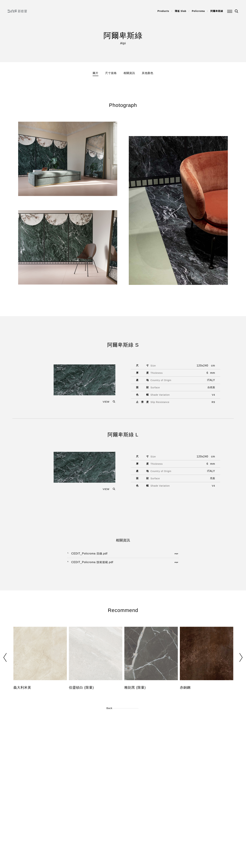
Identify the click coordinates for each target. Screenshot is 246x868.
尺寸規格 (111, 73)
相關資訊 (129, 73)
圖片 (96, 73)
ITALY (211, 380)
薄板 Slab (181, 11)
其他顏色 (148, 73)
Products (163, 11)
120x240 (202, 366)
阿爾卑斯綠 (217, 11)
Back (109, 708)
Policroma (198, 11)
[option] (40, 661)
